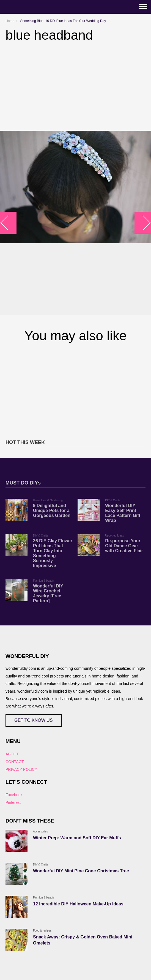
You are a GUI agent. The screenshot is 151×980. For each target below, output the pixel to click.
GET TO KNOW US (34, 720)
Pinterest (13, 802)
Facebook (14, 795)
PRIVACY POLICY (21, 769)
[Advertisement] (75, 390)
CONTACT (15, 762)
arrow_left (8, 223)
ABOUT (12, 754)
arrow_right (143, 223)
